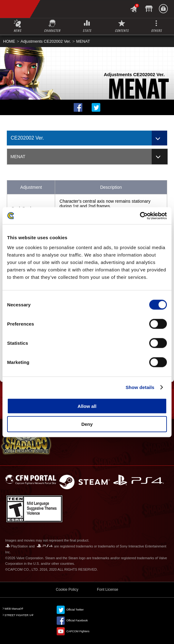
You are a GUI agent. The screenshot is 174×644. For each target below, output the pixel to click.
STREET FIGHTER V (18, 615)
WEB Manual (13, 609)
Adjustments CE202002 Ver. (46, 41)
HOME (9, 41)
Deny (87, 424)
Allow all (87, 406)
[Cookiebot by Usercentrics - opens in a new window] (140, 216)
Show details (140, 387)
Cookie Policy (67, 590)
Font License (108, 590)
